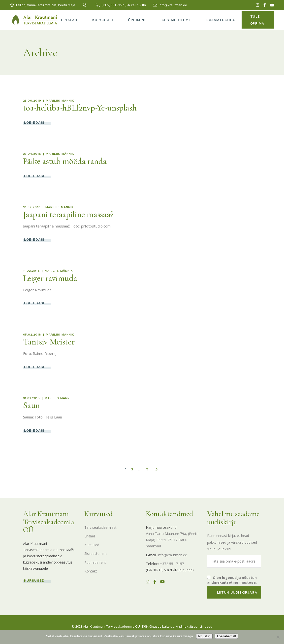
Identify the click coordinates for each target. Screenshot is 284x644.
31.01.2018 (32, 398)
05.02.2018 (32, 335)
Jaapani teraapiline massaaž (68, 214)
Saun (32, 405)
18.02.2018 (32, 207)
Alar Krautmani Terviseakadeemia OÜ (111, 626)
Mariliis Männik (60, 101)
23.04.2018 (32, 154)
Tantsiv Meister (49, 342)
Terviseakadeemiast (100, 527)
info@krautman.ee (172, 555)
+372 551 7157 (172, 564)
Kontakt (91, 571)
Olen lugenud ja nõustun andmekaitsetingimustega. (232, 580)
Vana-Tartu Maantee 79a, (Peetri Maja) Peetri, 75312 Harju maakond (172, 540)
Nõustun (204, 636)
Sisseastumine (96, 553)
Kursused (92, 545)
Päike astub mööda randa (65, 161)
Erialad (90, 536)
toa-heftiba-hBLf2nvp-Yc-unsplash (80, 108)
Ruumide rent (95, 562)
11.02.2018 (32, 271)
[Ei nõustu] (278, 637)
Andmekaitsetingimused (194, 626)
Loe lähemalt (226, 636)
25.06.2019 (32, 101)
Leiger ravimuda (50, 278)
